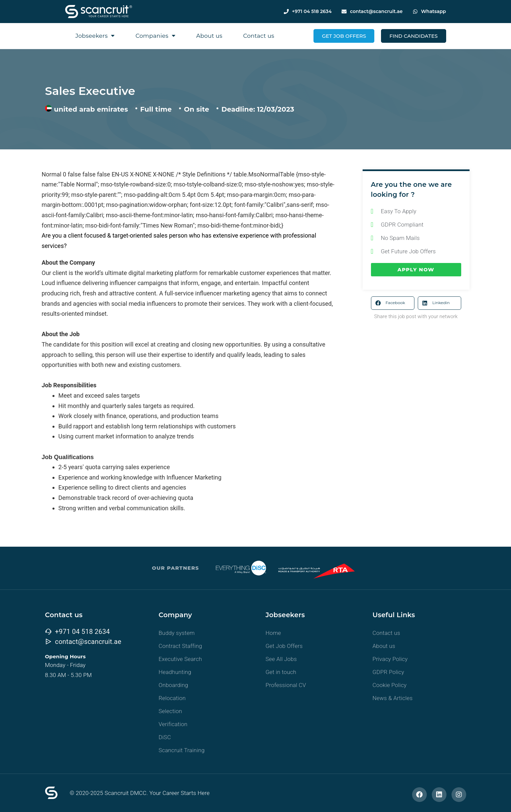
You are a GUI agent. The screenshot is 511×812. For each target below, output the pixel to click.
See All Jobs (281, 659)
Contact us (259, 36)
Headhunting (175, 672)
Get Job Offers (284, 646)
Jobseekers (95, 36)
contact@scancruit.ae (376, 11)
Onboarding (174, 685)
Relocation (172, 698)
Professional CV (286, 685)
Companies (155, 36)
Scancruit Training (182, 750)
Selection (170, 711)
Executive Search (180, 659)
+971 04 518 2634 (312, 11)
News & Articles (393, 698)
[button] (393, 303)
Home (273, 633)
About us (209, 36)
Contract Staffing (180, 646)
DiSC (165, 737)
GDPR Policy (389, 672)
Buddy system (177, 633)
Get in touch (281, 672)
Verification (173, 724)
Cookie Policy (390, 685)
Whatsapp (434, 11)
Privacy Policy (390, 659)
